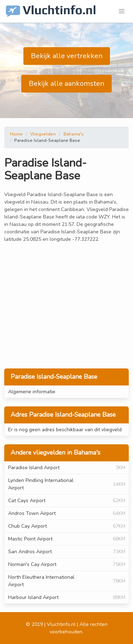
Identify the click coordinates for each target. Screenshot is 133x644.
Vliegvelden (43, 134)
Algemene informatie (32, 392)
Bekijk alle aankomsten (66, 84)
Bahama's (74, 134)
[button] (122, 11)
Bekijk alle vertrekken (67, 56)
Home (16, 134)
